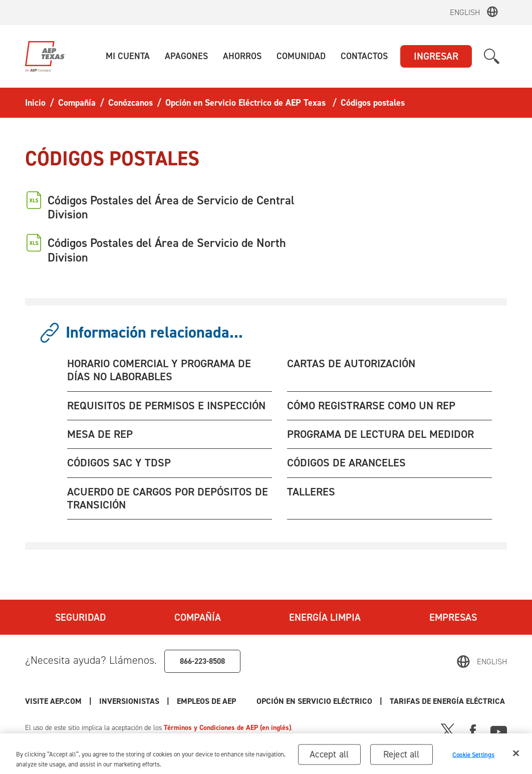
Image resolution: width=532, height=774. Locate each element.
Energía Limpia (325, 617)
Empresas (453, 617)
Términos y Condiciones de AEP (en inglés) (227, 728)
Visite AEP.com (53, 701)
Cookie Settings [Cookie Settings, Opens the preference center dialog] (473, 759)
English (465, 12)
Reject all (402, 759)
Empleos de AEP (206, 701)
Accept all (329, 759)
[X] (448, 730)
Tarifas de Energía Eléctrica (448, 701)
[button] (128, 56)
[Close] (516, 758)
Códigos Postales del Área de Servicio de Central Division (171, 207)
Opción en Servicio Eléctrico (314, 701)
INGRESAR (436, 56)
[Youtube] (499, 730)
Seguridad (80, 617)
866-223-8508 (202, 661)
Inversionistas (129, 701)
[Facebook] (473, 730)
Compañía (198, 617)
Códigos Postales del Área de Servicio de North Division (167, 250)
